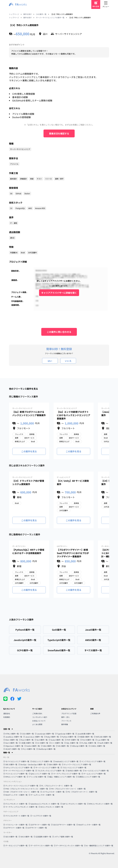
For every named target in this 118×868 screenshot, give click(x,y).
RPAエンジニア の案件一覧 (14, 777)
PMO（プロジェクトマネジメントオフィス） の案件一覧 (26, 789)
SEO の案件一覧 (10, 837)
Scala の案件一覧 (56, 740)
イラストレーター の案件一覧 (15, 825)
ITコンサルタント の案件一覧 (15, 804)
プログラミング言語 (69, 713)
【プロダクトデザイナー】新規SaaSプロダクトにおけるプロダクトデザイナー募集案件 (73, 553)
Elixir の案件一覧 (11, 740)
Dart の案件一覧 (10, 743)
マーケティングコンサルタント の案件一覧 (20, 807)
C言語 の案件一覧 (26, 743)
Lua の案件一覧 (102, 740)
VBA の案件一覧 (48, 746)
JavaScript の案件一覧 (44, 734)
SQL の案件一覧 (71, 743)
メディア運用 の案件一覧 (63, 837)
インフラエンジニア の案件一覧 (92, 761)
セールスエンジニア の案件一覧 (96, 771)
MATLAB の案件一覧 (102, 737)
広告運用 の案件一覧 (42, 837)
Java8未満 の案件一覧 (85, 734)
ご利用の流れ (37, 713)
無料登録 (96, 6)
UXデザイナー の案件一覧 (36, 828)
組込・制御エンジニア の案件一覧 (61, 777)
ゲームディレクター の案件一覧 (41, 795)
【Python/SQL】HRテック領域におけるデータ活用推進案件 (28, 551)
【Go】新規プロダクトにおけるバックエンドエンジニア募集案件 (29, 413)
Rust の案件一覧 (26, 740)
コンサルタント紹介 (40, 717)
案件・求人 (65, 717)
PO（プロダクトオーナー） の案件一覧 (81, 792)
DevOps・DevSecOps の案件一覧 (32, 764)
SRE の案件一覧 (10, 764)
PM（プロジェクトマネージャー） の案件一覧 (67, 789)
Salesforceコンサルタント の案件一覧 (44, 804)
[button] (59, 729)
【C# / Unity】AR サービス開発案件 (73, 482)
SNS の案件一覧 (26, 837)
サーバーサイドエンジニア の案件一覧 (19, 771)
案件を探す (28, 14)
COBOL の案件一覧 (97, 746)
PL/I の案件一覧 (28, 749)
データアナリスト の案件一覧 (41, 846)
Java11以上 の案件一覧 (33, 737)
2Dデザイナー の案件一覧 (39, 825)
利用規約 (7, 717)
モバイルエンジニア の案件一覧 (16, 761)
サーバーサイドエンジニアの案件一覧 (50, 17)
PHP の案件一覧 (72, 740)
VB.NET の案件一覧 (12, 749)
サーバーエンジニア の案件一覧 (46, 767)
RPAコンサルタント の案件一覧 (100, 804)
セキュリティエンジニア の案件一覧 (18, 767)
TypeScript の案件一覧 (65, 734)
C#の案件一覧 (41, 14)
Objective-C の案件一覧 (13, 746)
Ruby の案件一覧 (51, 737)
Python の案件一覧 (68, 737)
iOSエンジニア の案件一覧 (41, 761)
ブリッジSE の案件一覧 (36, 777)
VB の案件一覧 (62, 746)
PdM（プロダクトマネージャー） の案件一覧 (21, 792)
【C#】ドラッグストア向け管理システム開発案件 (28, 482)
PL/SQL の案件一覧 (88, 743)
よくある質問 (37, 724)
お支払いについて (39, 721)
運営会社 (7, 713)
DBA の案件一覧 (54, 764)
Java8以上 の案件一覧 (13, 737)
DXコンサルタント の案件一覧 (51, 807)
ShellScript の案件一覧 (46, 749)
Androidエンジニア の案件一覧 (66, 761)
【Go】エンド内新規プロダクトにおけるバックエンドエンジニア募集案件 (74, 415)
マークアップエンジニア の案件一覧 (66, 774)
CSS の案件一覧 (27, 734)
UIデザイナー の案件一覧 (14, 828)
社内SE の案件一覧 (74, 771)
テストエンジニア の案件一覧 (15, 774)
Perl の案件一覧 (87, 740)
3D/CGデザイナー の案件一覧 (63, 825)
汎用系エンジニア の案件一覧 (88, 777)
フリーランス (66, 721)
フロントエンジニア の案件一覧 (73, 767)
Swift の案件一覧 (105, 743)
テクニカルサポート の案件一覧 (16, 816)
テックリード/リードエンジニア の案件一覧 (21, 786)
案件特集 (65, 724)
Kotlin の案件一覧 (32, 746)
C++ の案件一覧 (56, 743)
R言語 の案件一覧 (85, 737)
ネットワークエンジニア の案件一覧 (76, 764)
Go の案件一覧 (41, 740)
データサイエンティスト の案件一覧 (68, 846)
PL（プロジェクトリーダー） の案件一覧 (56, 786)
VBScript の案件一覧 (79, 746)
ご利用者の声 (95, 713)
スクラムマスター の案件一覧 (52, 792)
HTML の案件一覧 (11, 734)
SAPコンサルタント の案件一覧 (73, 804)
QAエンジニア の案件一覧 (39, 774)
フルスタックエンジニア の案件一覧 (50, 771)
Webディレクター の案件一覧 (15, 795)
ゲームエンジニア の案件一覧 (94, 774)
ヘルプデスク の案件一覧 (41, 816)
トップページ (14, 14)
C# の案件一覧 (42, 743)
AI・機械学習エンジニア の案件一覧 (99, 846)
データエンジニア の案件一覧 (15, 846)
